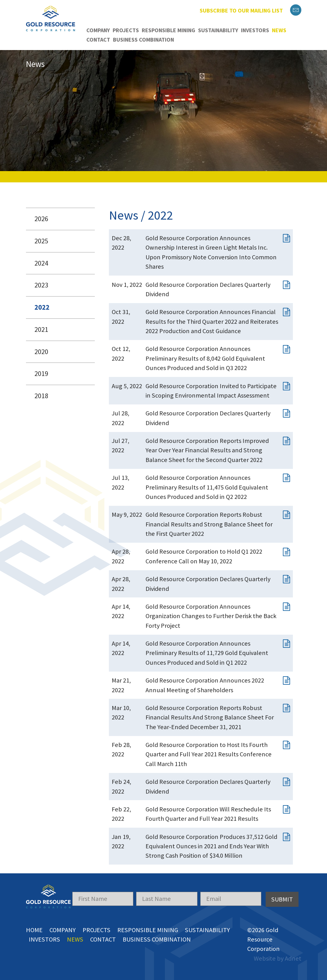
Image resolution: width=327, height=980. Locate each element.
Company (98, 30)
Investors (255, 30)
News (279, 30)
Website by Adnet (278, 958)
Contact (98, 40)
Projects (126, 30)
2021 (41, 329)
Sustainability (218, 30)
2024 (41, 263)
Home (34, 930)
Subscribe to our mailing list (241, 10)
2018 (41, 396)
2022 (42, 307)
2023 (41, 285)
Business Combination (143, 40)
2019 (41, 373)
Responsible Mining (169, 30)
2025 (41, 241)
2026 (41, 219)
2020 (41, 352)
